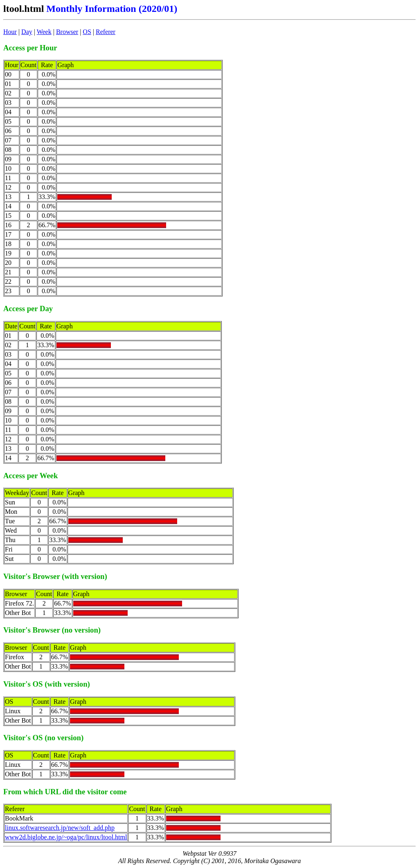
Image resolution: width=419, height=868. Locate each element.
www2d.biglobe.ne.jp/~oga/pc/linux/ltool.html (66, 837)
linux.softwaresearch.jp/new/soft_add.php (60, 828)
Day (27, 32)
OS (87, 32)
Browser (67, 32)
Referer (106, 32)
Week (44, 32)
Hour (10, 32)
